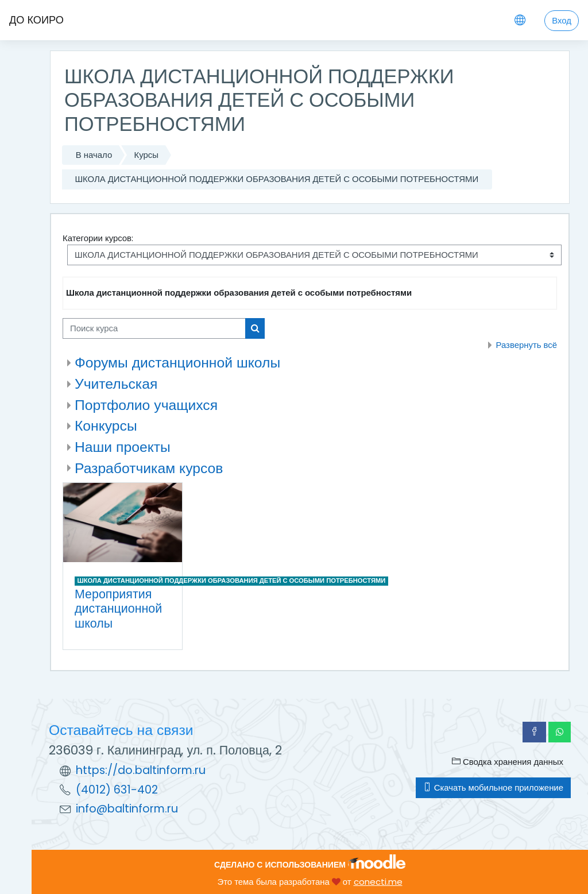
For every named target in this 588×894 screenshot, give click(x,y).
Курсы (146, 155)
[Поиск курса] (154, 328)
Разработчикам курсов (149, 468)
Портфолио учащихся (146, 405)
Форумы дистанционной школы (177, 363)
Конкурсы (106, 426)
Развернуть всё (526, 345)
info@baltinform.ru (127, 809)
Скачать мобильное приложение (493, 787)
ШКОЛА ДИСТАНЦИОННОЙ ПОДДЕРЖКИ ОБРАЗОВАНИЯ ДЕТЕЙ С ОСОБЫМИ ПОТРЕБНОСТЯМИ (276, 179)
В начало (94, 155)
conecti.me (378, 882)
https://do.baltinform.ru (141, 770)
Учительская (116, 384)
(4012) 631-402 (117, 790)
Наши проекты (123, 447)
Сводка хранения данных (508, 762)
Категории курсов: (98, 238)
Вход (562, 20)
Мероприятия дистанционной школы (118, 609)
